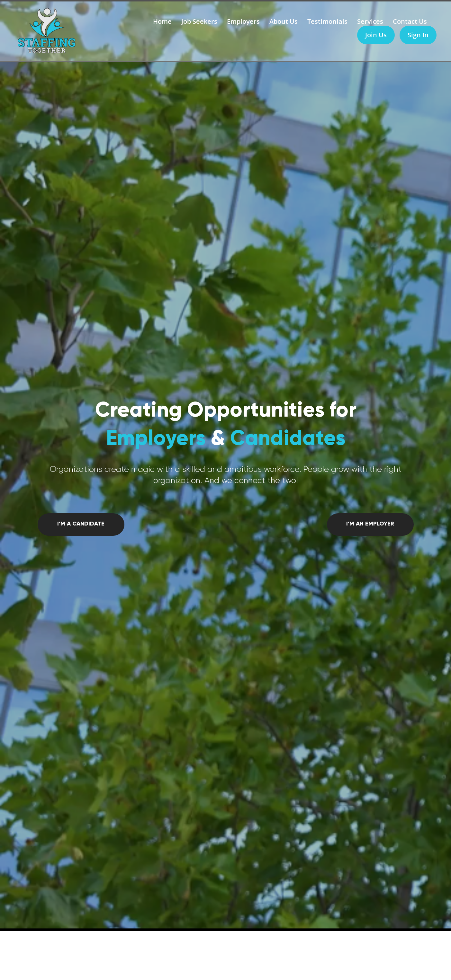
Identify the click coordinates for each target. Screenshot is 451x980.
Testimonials (327, 21)
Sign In (418, 35)
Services (370, 21)
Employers (243, 21)
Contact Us (410, 21)
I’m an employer (370, 524)
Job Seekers (199, 21)
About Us (284, 21)
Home (162, 21)
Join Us (376, 35)
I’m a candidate (81, 524)
